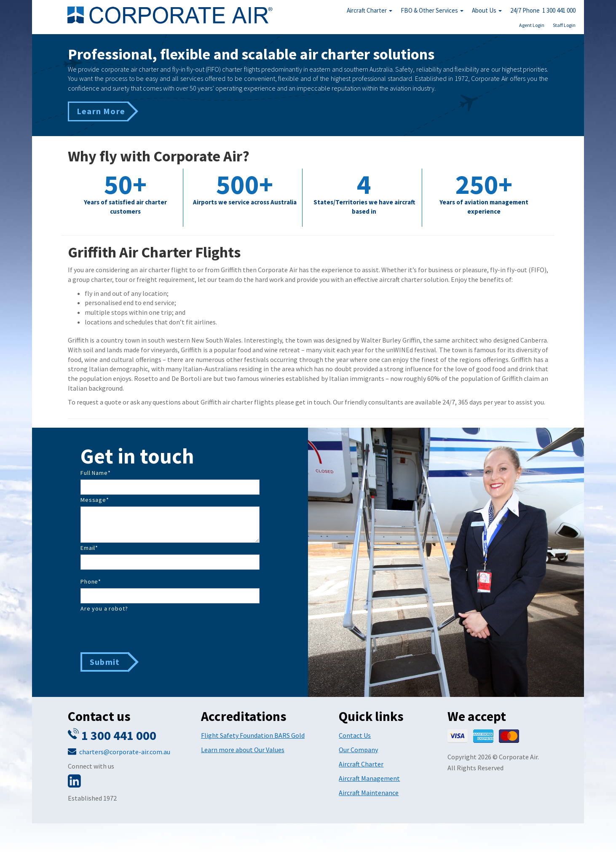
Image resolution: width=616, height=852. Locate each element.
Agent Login (532, 25)
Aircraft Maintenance (369, 793)
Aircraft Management (369, 778)
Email (89, 548)
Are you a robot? (104, 608)
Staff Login (564, 25)
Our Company (358, 750)
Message (95, 500)
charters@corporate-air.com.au (125, 752)
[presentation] (145, 632)
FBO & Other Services (432, 10)
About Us (487, 10)
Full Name (95, 473)
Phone (91, 581)
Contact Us (355, 735)
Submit (105, 662)
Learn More (101, 111)
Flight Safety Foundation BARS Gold (253, 735)
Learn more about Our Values (243, 750)
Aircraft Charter (370, 10)
